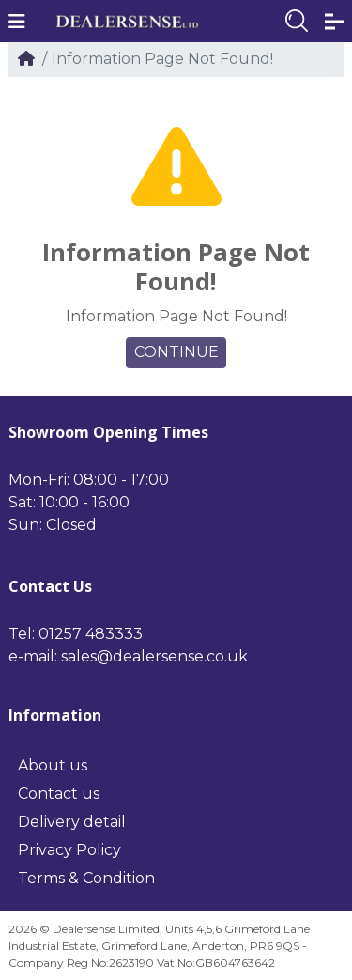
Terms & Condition (86, 878)
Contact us (59, 793)
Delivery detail (72, 822)
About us (53, 765)
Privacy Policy (69, 850)
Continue (176, 352)
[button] (17, 22)
